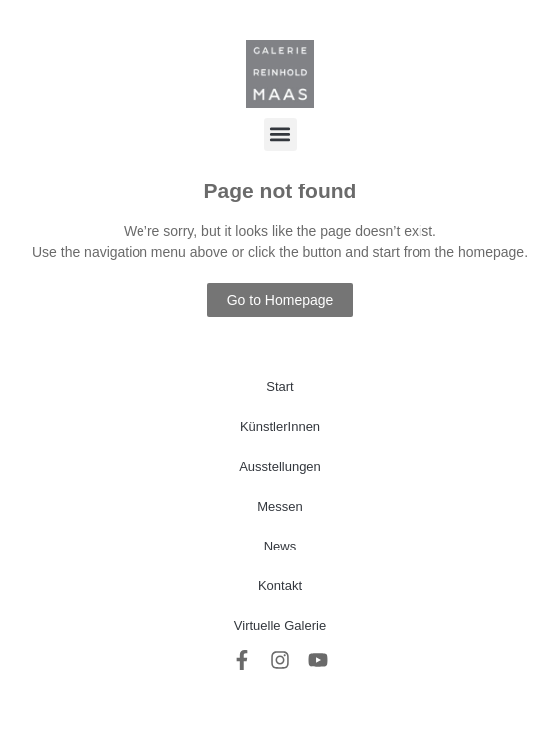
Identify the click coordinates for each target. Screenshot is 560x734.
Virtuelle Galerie (280, 626)
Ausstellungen (280, 466)
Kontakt (280, 586)
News (280, 546)
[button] (280, 134)
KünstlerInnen (280, 426)
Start (280, 386)
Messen (280, 506)
